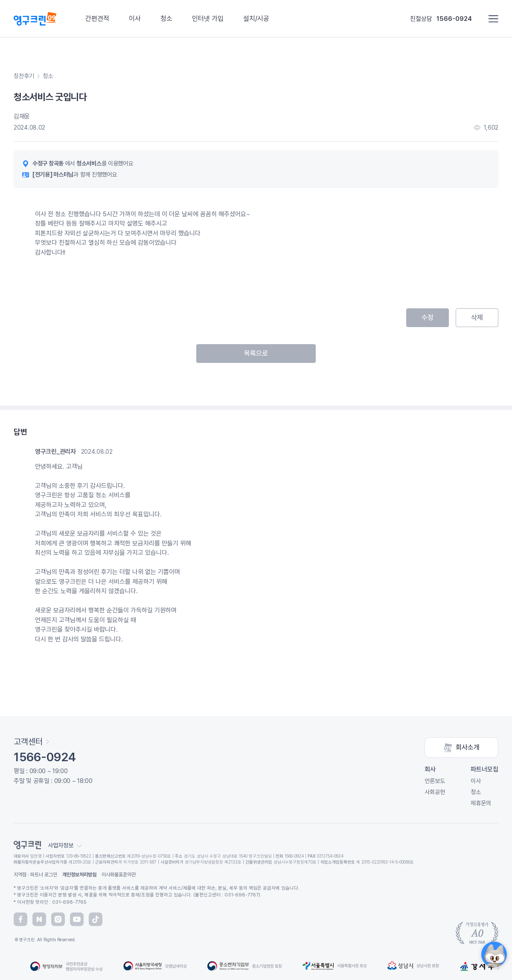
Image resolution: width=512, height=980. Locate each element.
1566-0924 (454, 19)
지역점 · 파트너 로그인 (35, 875)
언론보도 (435, 781)
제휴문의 (481, 803)
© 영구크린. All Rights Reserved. (45, 939)
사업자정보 (65, 845)
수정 (428, 317)
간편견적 (97, 19)
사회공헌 (435, 792)
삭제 (477, 317)
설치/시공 (256, 19)
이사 (135, 19)
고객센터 (31, 742)
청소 (166, 19)
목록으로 (256, 353)
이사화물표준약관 (119, 875)
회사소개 (462, 748)
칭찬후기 (24, 76)
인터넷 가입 (208, 19)
